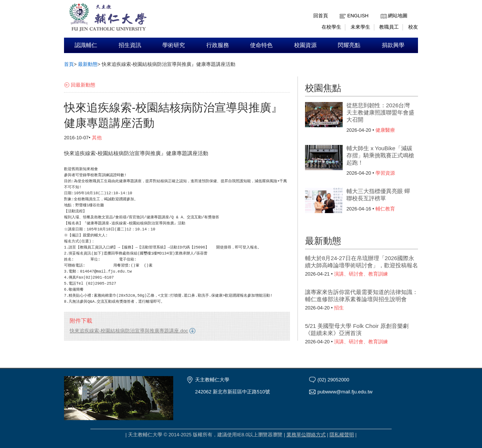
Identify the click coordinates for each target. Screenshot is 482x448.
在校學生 (331, 27)
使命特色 (261, 45)
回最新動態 (83, 85)
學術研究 (174, 45)
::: (382, 10)
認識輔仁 (86, 45)
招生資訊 (130, 45)
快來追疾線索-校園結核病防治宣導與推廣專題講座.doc (129, 331)
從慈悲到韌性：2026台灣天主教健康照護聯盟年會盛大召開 (380, 112)
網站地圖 (398, 16)
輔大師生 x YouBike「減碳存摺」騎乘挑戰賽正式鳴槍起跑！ (380, 155)
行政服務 (218, 45)
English (358, 16)
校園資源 (305, 45)
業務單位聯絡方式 (306, 435)
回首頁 (321, 16)
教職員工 (389, 27)
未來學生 (360, 27)
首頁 (69, 64)
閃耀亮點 (349, 45)
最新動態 (88, 64)
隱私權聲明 (342, 435)
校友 (413, 27)
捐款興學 (393, 45)
